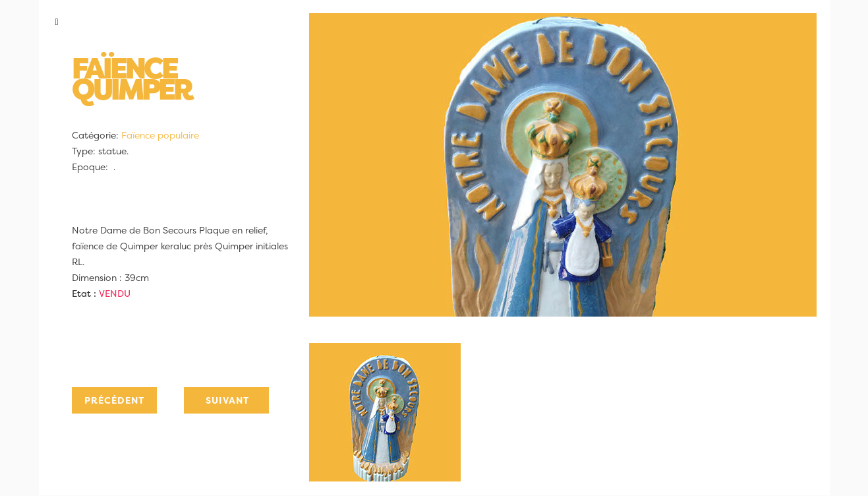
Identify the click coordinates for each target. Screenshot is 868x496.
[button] (167, 22)
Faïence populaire (160, 135)
